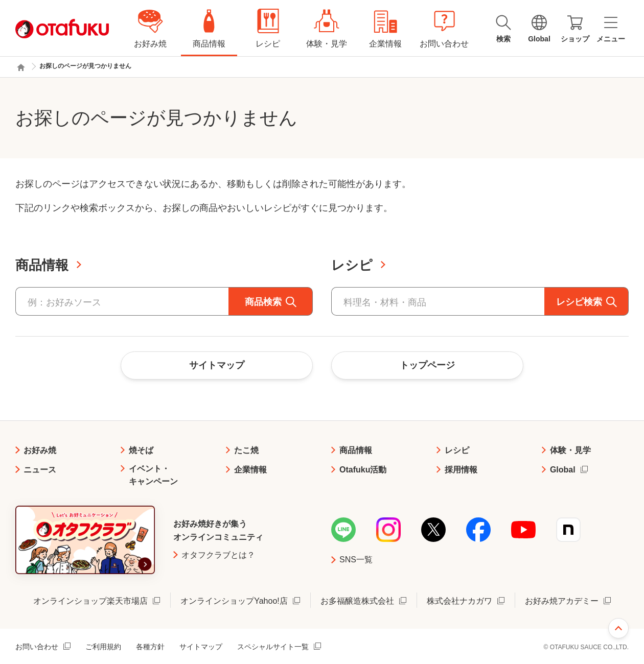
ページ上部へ (618, 628)
